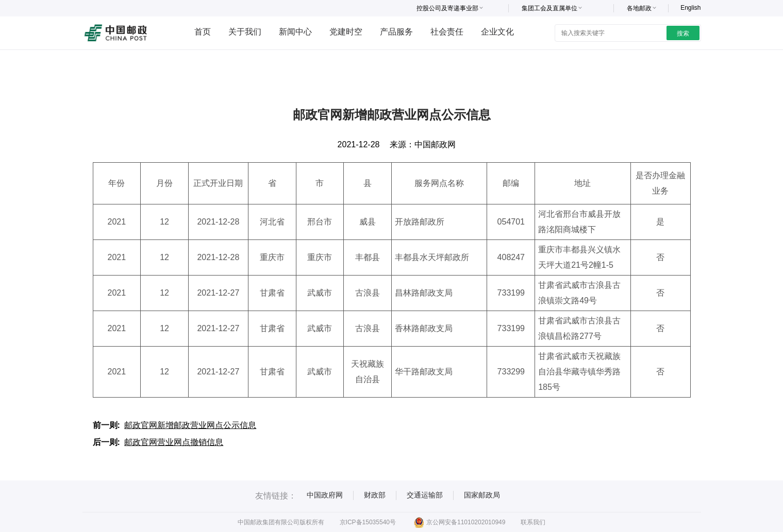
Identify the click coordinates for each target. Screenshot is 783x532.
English (690, 8)
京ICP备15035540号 (368, 522)
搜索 (683, 33)
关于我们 (245, 32)
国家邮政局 (482, 495)
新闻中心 (295, 32)
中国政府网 (325, 495)
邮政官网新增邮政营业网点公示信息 (190, 425)
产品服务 (396, 32)
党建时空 (346, 32)
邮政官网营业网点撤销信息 (174, 442)
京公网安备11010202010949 (460, 522)
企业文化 (497, 32)
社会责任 (447, 32)
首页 (203, 32)
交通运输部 (425, 495)
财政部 (375, 495)
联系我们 (533, 522)
